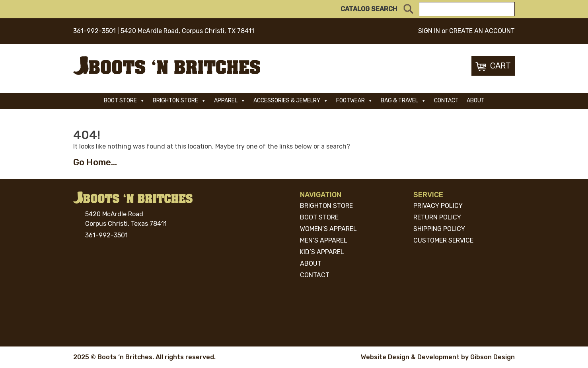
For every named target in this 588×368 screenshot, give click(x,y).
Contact (446, 101)
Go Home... (95, 162)
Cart (493, 66)
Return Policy (437, 217)
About (476, 101)
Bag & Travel (403, 101)
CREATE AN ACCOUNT (482, 31)
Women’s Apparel (328, 229)
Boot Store (124, 101)
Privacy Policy (438, 206)
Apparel (230, 101)
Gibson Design (493, 357)
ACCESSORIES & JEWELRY (291, 101)
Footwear (354, 101)
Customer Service (443, 240)
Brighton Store (179, 101)
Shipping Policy (439, 229)
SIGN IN (429, 31)
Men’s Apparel (324, 240)
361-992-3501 (94, 31)
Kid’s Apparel (322, 252)
